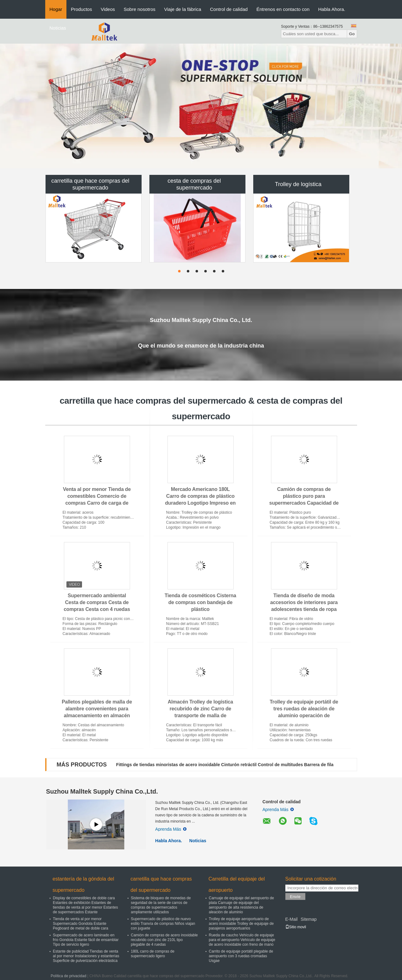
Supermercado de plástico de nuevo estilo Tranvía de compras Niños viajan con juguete (163, 924)
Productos (81, 9)
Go (352, 34)
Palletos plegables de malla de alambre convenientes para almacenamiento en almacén (97, 709)
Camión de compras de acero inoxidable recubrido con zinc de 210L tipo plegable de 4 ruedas (165, 940)
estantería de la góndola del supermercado (83, 884)
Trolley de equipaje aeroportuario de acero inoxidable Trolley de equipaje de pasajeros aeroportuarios (241, 924)
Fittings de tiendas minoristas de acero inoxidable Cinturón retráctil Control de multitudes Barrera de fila (225, 765)
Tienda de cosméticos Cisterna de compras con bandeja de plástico (201, 602)
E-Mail (292, 919)
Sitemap (309, 919)
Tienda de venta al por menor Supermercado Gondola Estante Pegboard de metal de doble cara (81, 924)
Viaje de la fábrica (183, 9)
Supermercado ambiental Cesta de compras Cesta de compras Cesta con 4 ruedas (97, 602)
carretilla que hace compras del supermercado (90, 184)
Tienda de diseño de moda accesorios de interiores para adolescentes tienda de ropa (304, 602)
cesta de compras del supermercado (194, 184)
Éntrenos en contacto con (283, 9)
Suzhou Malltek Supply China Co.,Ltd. (102, 791)
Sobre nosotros (140, 9)
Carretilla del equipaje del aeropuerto (237, 884)
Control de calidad (229, 9)
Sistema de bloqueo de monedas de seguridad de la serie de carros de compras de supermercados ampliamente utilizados (161, 905)
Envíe (295, 897)
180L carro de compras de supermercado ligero (153, 954)
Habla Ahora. (332, 9)
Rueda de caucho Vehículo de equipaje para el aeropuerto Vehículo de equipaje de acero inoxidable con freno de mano (242, 940)
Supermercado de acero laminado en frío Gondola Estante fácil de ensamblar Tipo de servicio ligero (86, 940)
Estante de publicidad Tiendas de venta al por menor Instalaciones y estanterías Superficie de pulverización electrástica (86, 956)
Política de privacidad (69, 976)
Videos (108, 9)
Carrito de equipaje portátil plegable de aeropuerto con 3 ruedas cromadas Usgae (241, 956)
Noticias (58, 28)
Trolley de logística (298, 184)
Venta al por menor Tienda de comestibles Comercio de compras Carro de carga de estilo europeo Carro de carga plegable (97, 503)
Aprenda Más (171, 829)
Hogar (56, 9)
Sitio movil (296, 927)
